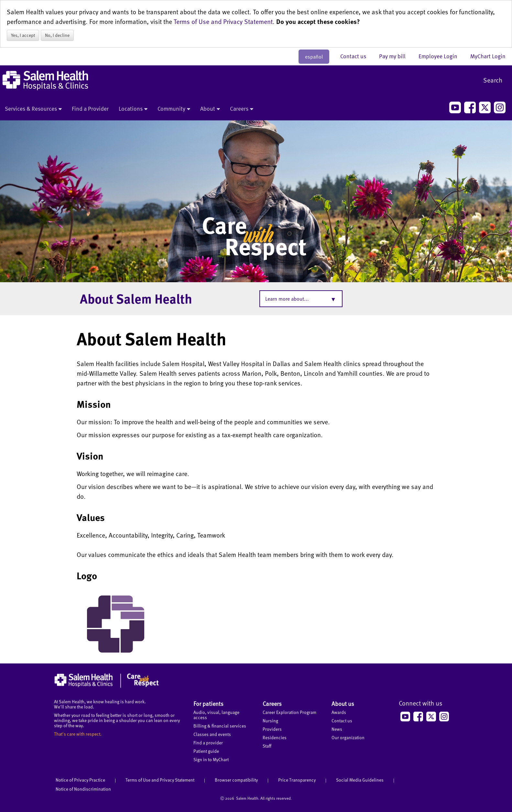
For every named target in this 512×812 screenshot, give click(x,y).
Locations (133, 109)
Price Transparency (297, 780)
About (210, 109)
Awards (339, 712)
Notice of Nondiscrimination (83, 789)
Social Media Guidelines (360, 780)
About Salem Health (136, 298)
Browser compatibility (236, 780)
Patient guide (206, 751)
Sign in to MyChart (211, 759)
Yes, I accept (23, 35)
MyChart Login (488, 56)
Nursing (270, 721)
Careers (242, 109)
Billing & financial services (220, 726)
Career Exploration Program (289, 712)
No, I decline (57, 35)
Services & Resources (33, 109)
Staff (267, 746)
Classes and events (212, 734)
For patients (208, 703)
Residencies (275, 737)
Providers (272, 729)
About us (343, 703)
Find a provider (208, 743)
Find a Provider (90, 108)
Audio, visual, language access (216, 715)
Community (174, 109)
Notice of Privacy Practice (80, 780)
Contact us (356, 56)
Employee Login (441, 56)
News (337, 729)
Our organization (348, 737)
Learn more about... (287, 299)
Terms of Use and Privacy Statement (223, 21)
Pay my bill (396, 56)
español (314, 57)
